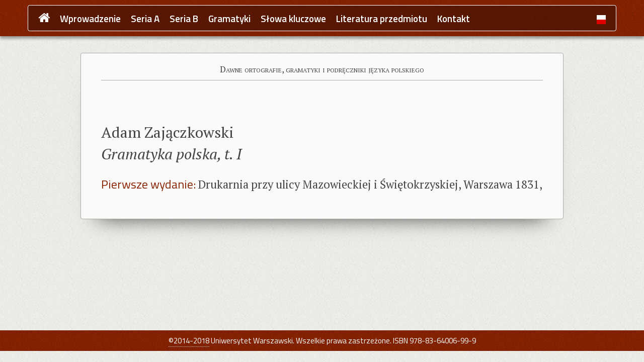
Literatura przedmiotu (382, 19)
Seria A (145, 19)
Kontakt (454, 19)
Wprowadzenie (90, 19)
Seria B (184, 19)
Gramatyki (229, 19)
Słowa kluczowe (293, 19)
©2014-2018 (189, 341)
